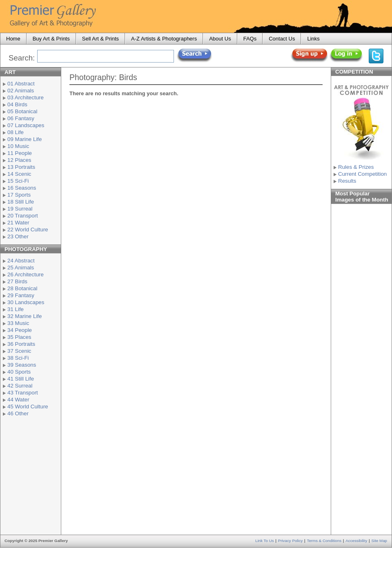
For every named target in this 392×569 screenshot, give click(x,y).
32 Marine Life (24, 316)
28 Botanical (22, 288)
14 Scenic (19, 174)
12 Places (19, 160)
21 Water (18, 223)
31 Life (16, 309)
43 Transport (23, 393)
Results (347, 181)
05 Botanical (22, 111)
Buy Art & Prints (51, 39)
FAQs (250, 39)
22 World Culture (28, 230)
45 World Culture (28, 407)
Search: (22, 58)
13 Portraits (21, 167)
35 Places (19, 337)
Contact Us (282, 39)
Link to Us (264, 541)
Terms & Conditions (324, 541)
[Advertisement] (31, 475)
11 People (20, 153)
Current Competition (362, 174)
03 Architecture (26, 97)
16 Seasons (22, 188)
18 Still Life (21, 202)
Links (313, 39)
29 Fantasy (21, 295)
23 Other (18, 236)
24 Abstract (21, 261)
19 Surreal (20, 209)
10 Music (18, 146)
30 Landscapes (26, 302)
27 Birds (17, 281)
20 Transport (23, 216)
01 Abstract (21, 84)
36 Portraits (21, 344)
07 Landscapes (26, 125)
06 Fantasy (21, 118)
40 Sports (19, 372)
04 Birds (17, 104)
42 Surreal (20, 386)
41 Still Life (21, 379)
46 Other (18, 413)
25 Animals (21, 268)
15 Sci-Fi (18, 181)
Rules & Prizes (356, 167)
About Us (220, 39)
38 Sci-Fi (18, 358)
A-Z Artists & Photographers (164, 39)
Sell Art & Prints (100, 39)
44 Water (18, 400)
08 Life (16, 132)
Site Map (379, 541)
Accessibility (356, 541)
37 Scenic (19, 351)
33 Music (18, 323)
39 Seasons (22, 365)
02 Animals (21, 91)
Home (13, 39)
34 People (20, 330)
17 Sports (19, 195)
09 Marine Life (24, 139)
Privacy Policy (291, 541)
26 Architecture (26, 274)
